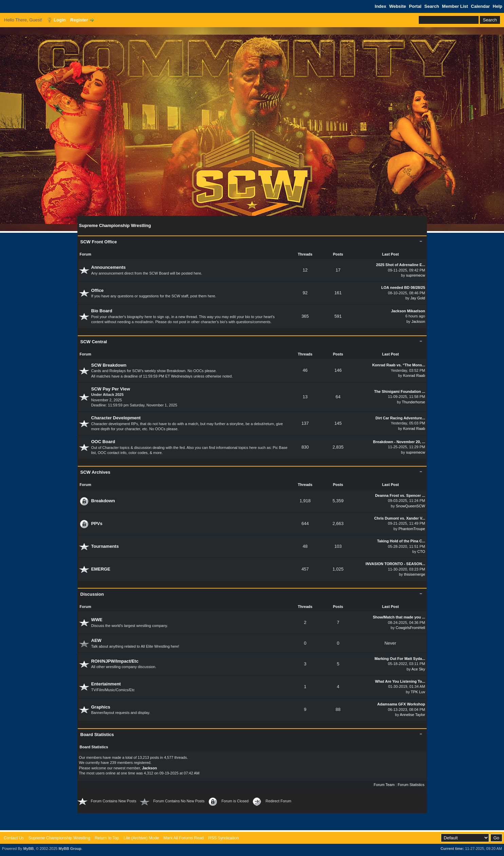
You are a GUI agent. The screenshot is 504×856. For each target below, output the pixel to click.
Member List (455, 6)
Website (398, 6)
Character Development (116, 418)
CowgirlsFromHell (410, 628)
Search (432, 6)
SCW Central (94, 342)
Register (79, 20)
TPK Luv (418, 692)
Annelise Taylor (412, 715)
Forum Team (384, 785)
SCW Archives (95, 472)
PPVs (97, 523)
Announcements (109, 267)
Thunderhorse (414, 402)
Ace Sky (418, 669)
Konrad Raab (414, 375)
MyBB (28, 849)
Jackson (418, 321)
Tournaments (105, 546)
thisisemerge (414, 574)
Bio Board (102, 311)
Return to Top (107, 838)
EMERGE (101, 569)
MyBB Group (70, 849)
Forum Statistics (411, 785)
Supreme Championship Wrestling (59, 838)
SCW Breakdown (109, 365)
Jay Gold (418, 298)
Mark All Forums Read (183, 838)
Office (98, 290)
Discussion (92, 594)
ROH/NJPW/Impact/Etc (115, 661)
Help (498, 6)
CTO (421, 552)
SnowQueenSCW (410, 506)
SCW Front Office (99, 242)
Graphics (101, 707)
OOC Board (103, 442)
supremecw (415, 275)
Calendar (481, 6)
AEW (96, 640)
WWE (97, 620)
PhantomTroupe (412, 529)
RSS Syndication (224, 838)
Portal (415, 6)
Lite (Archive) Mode (141, 838)
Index (380, 6)
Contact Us (14, 838)
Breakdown (103, 501)
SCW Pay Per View (111, 389)
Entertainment (106, 684)
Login (60, 20)
